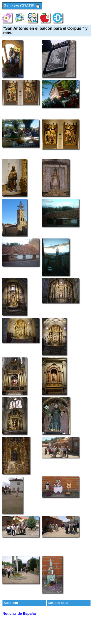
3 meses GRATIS (22, 6)
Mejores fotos (58, 603)
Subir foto (11, 603)
